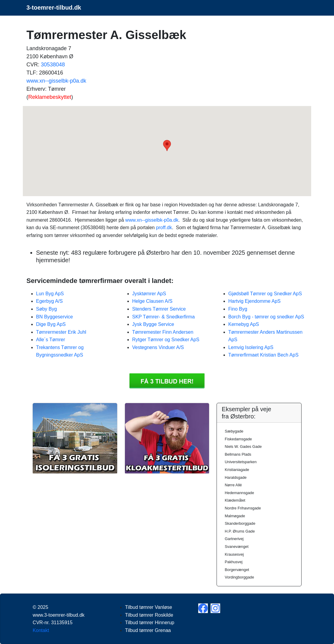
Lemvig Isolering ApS (251, 347)
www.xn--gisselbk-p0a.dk (56, 81)
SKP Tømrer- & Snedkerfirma (163, 317)
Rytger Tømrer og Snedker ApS (166, 340)
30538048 (53, 65)
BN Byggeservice (55, 317)
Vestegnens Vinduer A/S (158, 347)
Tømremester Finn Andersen (163, 332)
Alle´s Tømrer (51, 340)
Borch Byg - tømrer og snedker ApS (266, 317)
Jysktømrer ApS (149, 294)
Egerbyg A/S (49, 301)
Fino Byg (238, 309)
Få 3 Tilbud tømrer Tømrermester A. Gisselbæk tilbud (167, 381)
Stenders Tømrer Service (159, 309)
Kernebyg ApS (244, 324)
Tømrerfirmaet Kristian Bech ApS (263, 355)
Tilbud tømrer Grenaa (148, 630)
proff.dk (164, 228)
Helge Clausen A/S (152, 301)
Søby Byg (46, 309)
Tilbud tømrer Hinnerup (150, 623)
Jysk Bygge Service (153, 324)
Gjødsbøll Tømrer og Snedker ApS (265, 294)
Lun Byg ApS (50, 294)
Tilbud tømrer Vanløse (148, 607)
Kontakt (41, 630)
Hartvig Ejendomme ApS (254, 301)
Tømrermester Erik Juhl (61, 332)
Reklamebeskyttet (50, 97)
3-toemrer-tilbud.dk (54, 8)
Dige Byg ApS (51, 324)
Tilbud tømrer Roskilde (149, 615)
